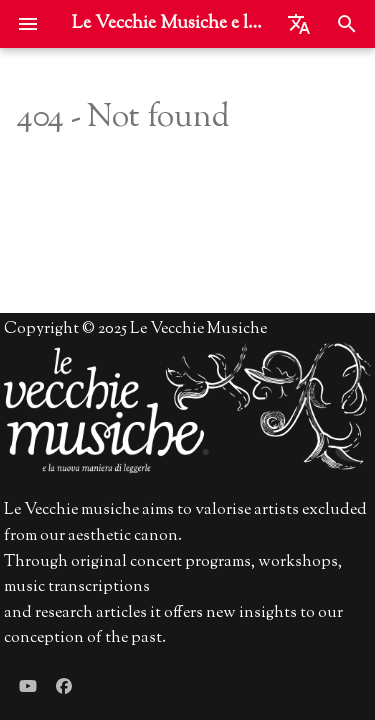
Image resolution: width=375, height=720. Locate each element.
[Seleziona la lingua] (299, 24)
